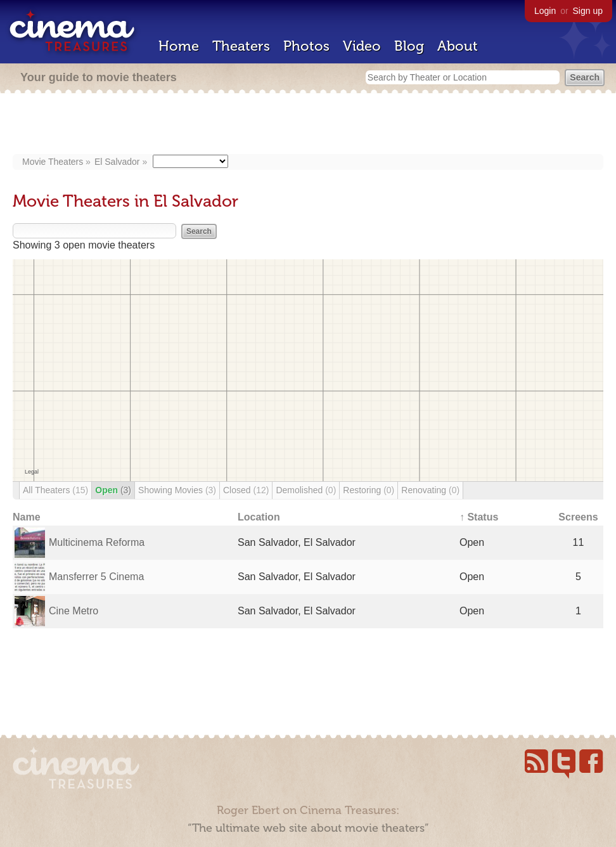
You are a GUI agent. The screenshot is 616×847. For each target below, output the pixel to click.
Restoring (369, 490)
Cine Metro (74, 611)
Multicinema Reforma (97, 542)
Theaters (241, 46)
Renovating (430, 490)
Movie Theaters (53, 162)
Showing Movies (177, 490)
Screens (578, 517)
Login (545, 11)
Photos (306, 46)
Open (113, 490)
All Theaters (55, 490)
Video (362, 46)
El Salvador (117, 162)
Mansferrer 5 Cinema (96, 577)
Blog (409, 46)
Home (179, 46)
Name (27, 517)
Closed (246, 490)
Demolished (306, 490)
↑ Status (479, 517)
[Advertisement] (308, 125)
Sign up (588, 11)
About (458, 46)
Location (259, 517)
